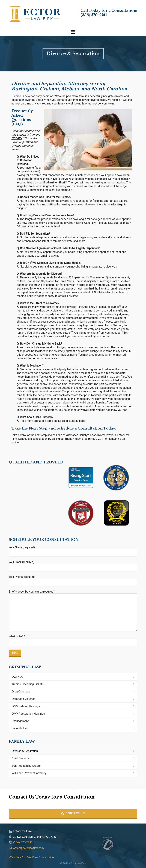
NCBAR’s (17, 138)
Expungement (20, 721)
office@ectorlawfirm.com (29, 848)
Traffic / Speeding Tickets (28, 684)
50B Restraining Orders (26, 766)
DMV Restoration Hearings (28, 714)
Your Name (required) (73, 550)
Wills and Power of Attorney (29, 773)
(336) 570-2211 (94, 15)
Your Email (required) (73, 565)
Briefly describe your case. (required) (73, 593)
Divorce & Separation (25, 751)
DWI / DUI (18, 677)
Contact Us (73, 813)
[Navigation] (73, 32)
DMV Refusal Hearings (26, 706)
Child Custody (20, 758)
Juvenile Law (20, 728)
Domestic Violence (24, 699)
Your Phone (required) (73, 580)
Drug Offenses (21, 691)
